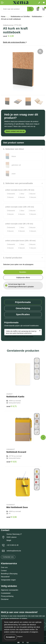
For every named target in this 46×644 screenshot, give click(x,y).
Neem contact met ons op (15, 131)
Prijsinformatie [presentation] (23, 302)
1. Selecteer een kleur (14, 149)
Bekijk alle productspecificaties (15, 42)
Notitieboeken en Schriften (20, 17)
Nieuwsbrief (5, 577)
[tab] (23, 302)
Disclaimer (5, 599)
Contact (4, 571)
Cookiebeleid (6, 593)
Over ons (4, 567)
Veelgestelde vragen (8, 580)
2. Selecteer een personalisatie (18, 183)
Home (3, 17)
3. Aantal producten (13, 258)
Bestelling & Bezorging (9, 574)
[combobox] (14, 9)
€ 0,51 (12, 462)
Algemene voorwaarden (10, 590)
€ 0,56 (12, 517)
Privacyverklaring (7, 596)
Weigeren (20, 637)
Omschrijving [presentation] (23, 308)
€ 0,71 (12, 406)
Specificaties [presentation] (23, 314)
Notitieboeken (37, 17)
